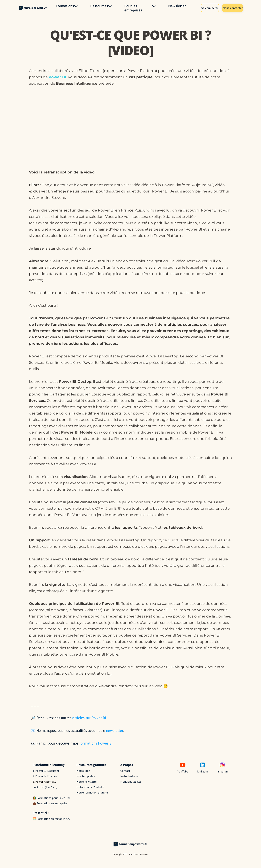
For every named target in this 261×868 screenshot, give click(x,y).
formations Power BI (96, 748)
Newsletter (177, 8)
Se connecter (201, 10)
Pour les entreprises (140, 10)
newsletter (115, 735)
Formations (67, 8)
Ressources (101, 8)
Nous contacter (230, 10)
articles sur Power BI (89, 723)
